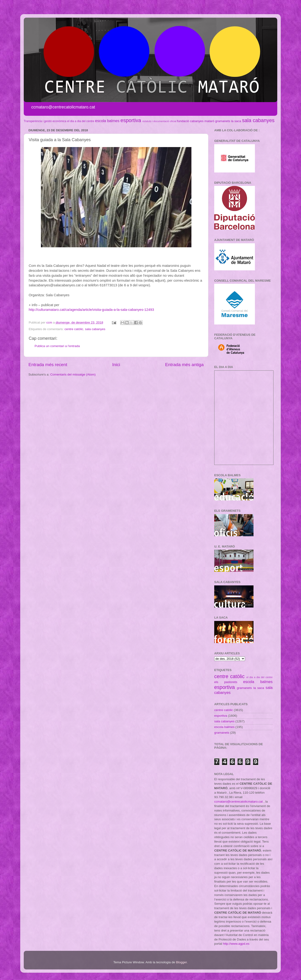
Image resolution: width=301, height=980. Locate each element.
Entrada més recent (48, 365)
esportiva (131, 120)
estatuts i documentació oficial (159, 121)
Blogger (181, 962)
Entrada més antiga (184, 365)
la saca (236, 121)
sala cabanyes (258, 120)
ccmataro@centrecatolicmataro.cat (238, 802)
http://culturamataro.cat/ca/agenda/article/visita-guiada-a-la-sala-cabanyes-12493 (91, 310)
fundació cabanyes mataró (196, 121)
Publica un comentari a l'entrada (57, 346)
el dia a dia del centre (81, 121)
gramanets (223, 121)
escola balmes (107, 121)
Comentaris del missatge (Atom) (73, 374)
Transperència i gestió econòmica (45, 121)
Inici (116, 365)
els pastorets (226, 682)
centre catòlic (74, 329)
